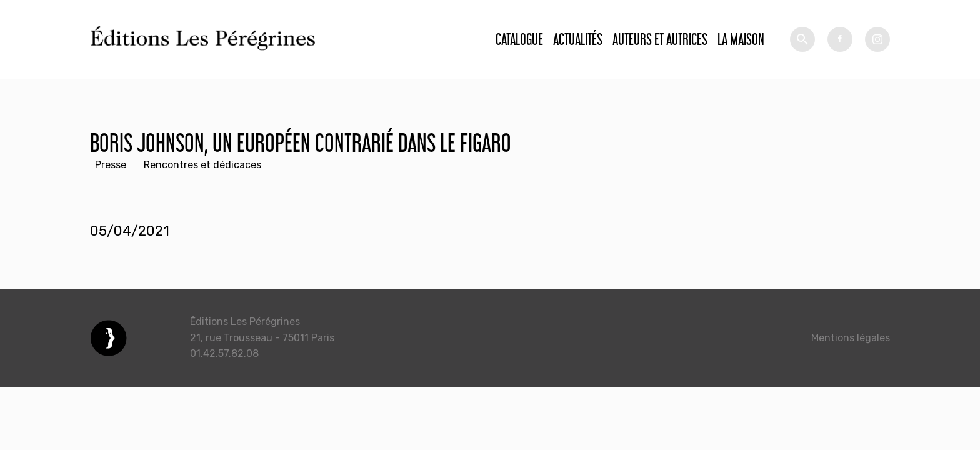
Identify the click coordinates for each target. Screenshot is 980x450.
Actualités (578, 39)
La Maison (741, 39)
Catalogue (519, 39)
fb (840, 39)
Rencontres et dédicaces (202, 165)
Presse (111, 165)
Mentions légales (851, 338)
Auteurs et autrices (660, 39)
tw (877, 39)
